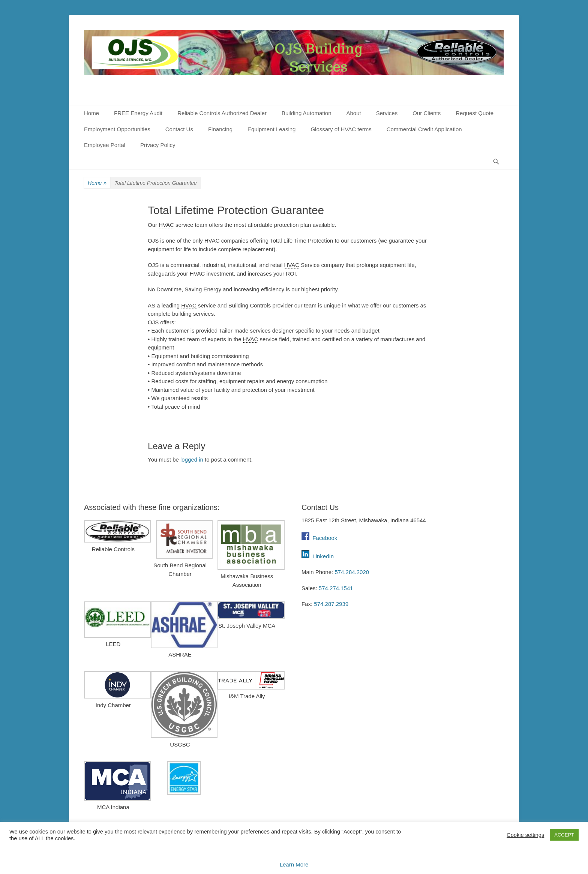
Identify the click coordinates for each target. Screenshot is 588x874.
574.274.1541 (336, 588)
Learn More (294, 864)
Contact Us (179, 129)
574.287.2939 (331, 604)
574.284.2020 (352, 572)
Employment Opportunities (117, 129)
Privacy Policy (158, 145)
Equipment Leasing (271, 129)
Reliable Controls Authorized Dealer (222, 113)
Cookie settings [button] (525, 835)
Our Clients (427, 113)
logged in (192, 459)
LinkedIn (323, 556)
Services (387, 113)
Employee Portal (105, 145)
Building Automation (307, 113)
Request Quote (475, 113)
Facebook (319, 538)
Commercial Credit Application (424, 129)
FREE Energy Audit (138, 113)
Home (91, 113)
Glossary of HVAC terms (341, 129)
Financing (220, 129)
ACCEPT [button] (564, 835)
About (353, 113)
